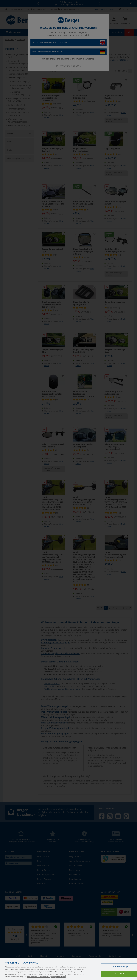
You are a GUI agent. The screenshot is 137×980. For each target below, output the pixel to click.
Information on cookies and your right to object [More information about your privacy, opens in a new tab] (46, 977)
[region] (68, 969)
